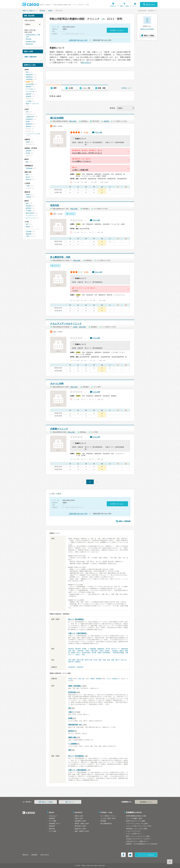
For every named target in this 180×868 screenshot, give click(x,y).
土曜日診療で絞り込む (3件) (78, 40)
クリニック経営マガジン (134, 834)
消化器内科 (72, 667)
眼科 (27, 162)
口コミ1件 (99, 272)
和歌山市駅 (73, 121)
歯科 (27, 203)
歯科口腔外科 (30, 213)
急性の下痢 (80, 660)
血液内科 (29, 96)
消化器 (70, 679)
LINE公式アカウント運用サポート (137, 841)
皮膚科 (28, 142)
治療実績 (106, 121)
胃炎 (83, 655)
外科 (27, 112)
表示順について (127, 88)
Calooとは (113, 6)
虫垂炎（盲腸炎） (105, 651)
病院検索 (42, 11)
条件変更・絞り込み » (117, 30)
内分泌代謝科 (30, 84)
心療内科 (29, 197)
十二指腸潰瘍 (92, 649)
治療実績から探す (80, 821)
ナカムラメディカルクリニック (66, 324)
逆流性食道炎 (86, 653)
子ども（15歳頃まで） (114, 679)
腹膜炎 (122, 651)
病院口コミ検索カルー (29, 11)
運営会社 (25, 855)
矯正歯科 (29, 206)
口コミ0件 (96, 220)
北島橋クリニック (59, 429)
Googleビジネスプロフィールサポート (139, 839)
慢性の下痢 (88, 660)
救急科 (28, 227)
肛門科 (28, 153)
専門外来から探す (80, 826)
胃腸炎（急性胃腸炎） (104, 653)
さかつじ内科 (57, 384)
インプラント (30, 215)
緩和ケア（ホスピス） (33, 104)
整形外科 (29, 126)
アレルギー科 (30, 91)
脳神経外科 (29, 124)
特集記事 (52, 826)
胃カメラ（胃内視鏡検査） (76, 619)
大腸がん (78, 655)
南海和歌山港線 (31, 42)
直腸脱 (73, 653)
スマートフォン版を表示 (146, 855)
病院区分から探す (80, 829)
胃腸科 (50, 11)
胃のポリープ (116, 649)
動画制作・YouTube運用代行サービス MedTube (142, 844)
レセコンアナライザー (133, 831)
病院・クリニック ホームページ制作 (138, 836)
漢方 (27, 224)
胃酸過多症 (101, 649)
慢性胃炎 (78, 649)
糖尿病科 (29, 87)
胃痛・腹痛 (72, 660)
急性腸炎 (115, 651)
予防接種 (29, 232)
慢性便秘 (81, 651)
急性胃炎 (71, 649)
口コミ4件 (99, 132)
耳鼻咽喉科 (29, 168)
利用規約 (103, 821)
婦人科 (28, 177)
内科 (27, 72)
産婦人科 (29, 179)
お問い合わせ (45, 855)
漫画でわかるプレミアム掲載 (135, 821)
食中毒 (94, 653)
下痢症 (87, 651)
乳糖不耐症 (94, 651)
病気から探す (79, 816)
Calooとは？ (53, 816)
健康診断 (29, 234)
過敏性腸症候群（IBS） (76, 725)
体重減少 (78, 662)
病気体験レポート (55, 824)
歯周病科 (29, 208)
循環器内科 (29, 77)
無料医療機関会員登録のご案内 (136, 816)
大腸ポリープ (72, 712)
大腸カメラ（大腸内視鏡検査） (78, 633)
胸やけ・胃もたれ (121, 660)
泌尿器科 (29, 151)
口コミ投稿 (53, 831)
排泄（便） (82, 679)
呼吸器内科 (29, 75)
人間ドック (29, 236)
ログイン (135, 6)
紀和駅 (75, 327)
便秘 (113, 660)
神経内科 (29, 94)
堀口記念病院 (57, 118)
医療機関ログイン (146, 802)
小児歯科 (29, 211)
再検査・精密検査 (96, 679)
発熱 (104, 660)
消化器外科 (80, 667)
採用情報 (34, 855)
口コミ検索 (53, 821)
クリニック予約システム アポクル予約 (139, 826)
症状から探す (79, 818)
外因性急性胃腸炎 (118, 653)
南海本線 (29, 39)
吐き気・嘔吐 (97, 660)
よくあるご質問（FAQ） (108, 818)
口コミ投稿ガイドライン (108, 816)
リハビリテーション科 (33, 134)
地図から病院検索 (124, 521)
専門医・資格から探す (82, 824)
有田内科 (55, 205)
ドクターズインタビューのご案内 (137, 824)
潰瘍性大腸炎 (72, 737)
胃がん (79, 653)
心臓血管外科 (30, 117)
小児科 (28, 186)
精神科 (28, 195)
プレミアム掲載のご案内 (134, 818)
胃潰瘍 (84, 649)
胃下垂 (108, 649)
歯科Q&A (52, 829)
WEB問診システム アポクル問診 (137, 829)
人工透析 (29, 101)
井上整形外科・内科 (60, 257)
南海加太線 (29, 44)
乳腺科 (28, 122)
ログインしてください (147, 29)
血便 (108, 660)
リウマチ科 (29, 89)
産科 (27, 175)
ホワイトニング (31, 218)
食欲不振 (71, 662)
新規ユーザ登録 (124, 6)
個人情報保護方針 (106, 824)
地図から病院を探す (31, 57)
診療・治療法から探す (82, 831)
